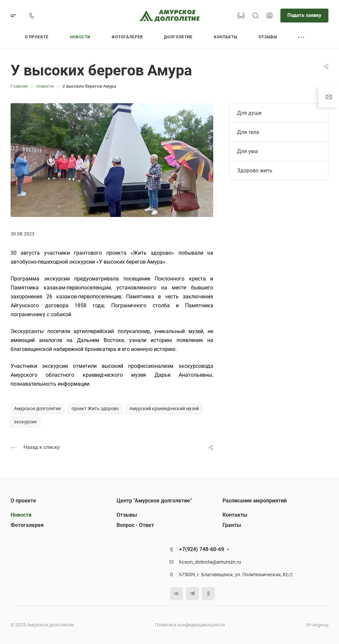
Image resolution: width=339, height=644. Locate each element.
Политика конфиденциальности (190, 625)
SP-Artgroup (317, 625)
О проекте (23, 501)
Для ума (247, 151)
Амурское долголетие (37, 408)
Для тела (248, 132)
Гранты (232, 525)
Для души (249, 113)
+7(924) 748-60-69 (202, 549)
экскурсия (25, 422)
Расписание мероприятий (255, 501)
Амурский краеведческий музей (164, 408)
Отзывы (127, 515)
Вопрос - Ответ (135, 525)
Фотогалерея (27, 525)
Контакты (235, 515)
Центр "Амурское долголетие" (154, 501)
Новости (21, 515)
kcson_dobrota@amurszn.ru (210, 562)
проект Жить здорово (95, 408)
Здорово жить (255, 171)
